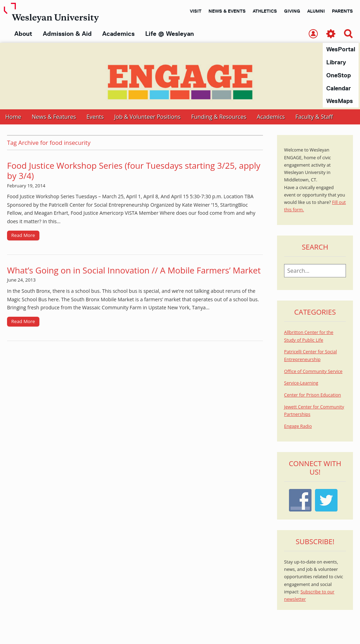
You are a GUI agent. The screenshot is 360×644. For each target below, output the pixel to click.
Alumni (316, 11)
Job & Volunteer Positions (147, 117)
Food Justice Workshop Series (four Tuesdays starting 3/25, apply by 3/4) (134, 171)
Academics (118, 34)
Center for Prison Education (313, 395)
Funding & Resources (219, 117)
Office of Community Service (313, 372)
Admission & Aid (67, 34)
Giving (292, 11)
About (23, 34)
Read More (23, 236)
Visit (196, 11)
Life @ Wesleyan (169, 34)
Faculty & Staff (314, 117)
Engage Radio (298, 427)
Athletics (265, 11)
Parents (342, 11)
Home (13, 117)
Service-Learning (301, 383)
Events (95, 117)
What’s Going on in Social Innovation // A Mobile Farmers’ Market (134, 271)
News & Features (54, 117)
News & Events (227, 11)
